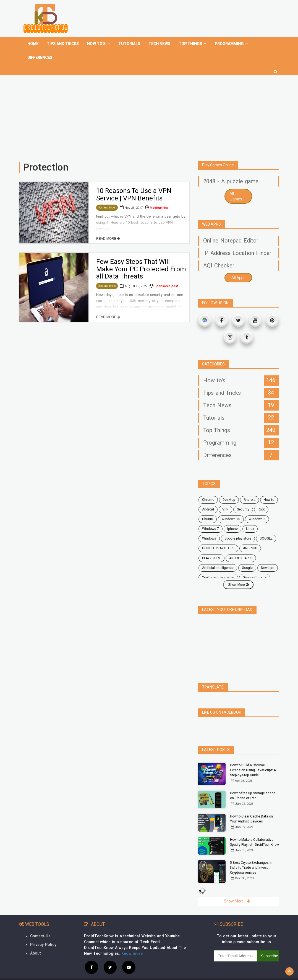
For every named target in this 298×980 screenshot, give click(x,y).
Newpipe (268, 568)
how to (269, 500)
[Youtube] (255, 320)
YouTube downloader (218, 577)
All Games (236, 196)
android (249, 500)
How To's (99, 44)
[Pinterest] (272, 320)
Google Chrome (255, 577)
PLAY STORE (211, 558)
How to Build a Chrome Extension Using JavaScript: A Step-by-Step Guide (253, 758)
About (35, 941)
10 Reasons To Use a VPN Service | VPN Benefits (134, 194)
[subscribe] (236, 944)
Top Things (193, 44)
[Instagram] (230, 337)
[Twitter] (238, 320)
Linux (250, 529)
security (243, 509)
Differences (40, 58)
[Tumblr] (247, 337)
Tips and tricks (63, 44)
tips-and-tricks (107, 207)
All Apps (238, 278)
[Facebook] (222, 320)
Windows (209, 538)
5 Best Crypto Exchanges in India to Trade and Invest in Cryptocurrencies (251, 855)
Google (247, 568)
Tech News (159, 44)
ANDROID (250, 548)
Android (208, 509)
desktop (229, 500)
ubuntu (208, 519)
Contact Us (221, 973)
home (33, 44)
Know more (132, 941)
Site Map (270, 973)
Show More (238, 585)
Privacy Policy (43, 933)
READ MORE (108, 239)
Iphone (232, 529)
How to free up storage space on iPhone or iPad (253, 783)
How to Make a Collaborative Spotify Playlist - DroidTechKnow (254, 830)
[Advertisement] (149, 116)
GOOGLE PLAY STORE (218, 548)
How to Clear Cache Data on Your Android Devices (251, 807)
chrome (208, 500)
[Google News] (205, 320)
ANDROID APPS (241, 558)
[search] (275, 70)
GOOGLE (266, 538)
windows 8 (257, 519)
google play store (238, 538)
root (261, 509)
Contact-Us (40, 924)
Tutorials (129, 44)
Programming (231, 44)
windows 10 (231, 519)
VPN (225, 509)
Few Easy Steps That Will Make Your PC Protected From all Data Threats (141, 269)
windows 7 (211, 529)
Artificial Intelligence (218, 568)
